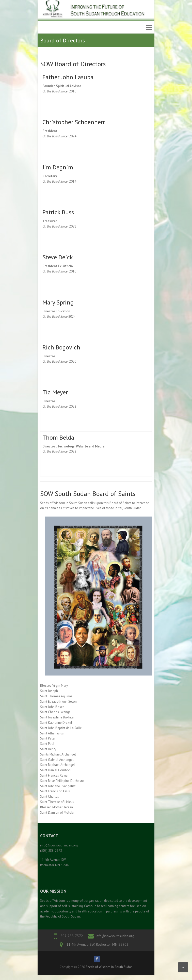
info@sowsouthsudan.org (115, 936)
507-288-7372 (72, 936)
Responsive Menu (149, 27)
